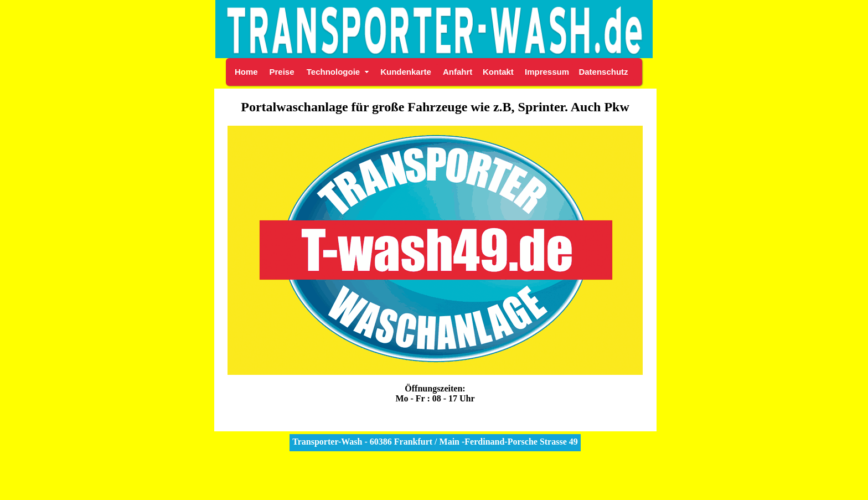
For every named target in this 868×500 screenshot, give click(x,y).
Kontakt (498, 72)
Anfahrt (458, 72)
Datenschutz (603, 72)
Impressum (547, 72)
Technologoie (333, 72)
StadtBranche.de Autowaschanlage (434, 488)
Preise (281, 72)
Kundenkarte (406, 72)
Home (246, 72)
